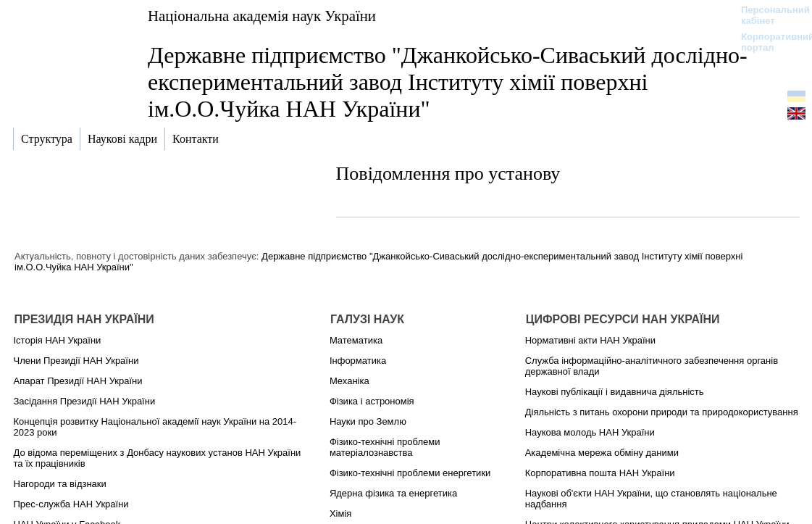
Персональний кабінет (768, 15)
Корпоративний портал (768, 42)
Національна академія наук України (262, 16)
